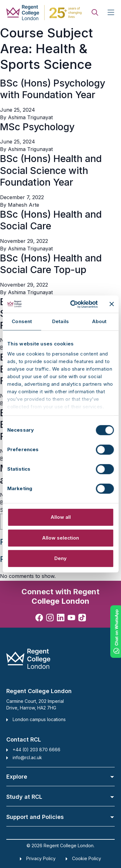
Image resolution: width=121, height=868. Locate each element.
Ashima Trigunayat (30, 117)
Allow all (61, 517)
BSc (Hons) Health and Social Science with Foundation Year (51, 170)
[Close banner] (112, 304)
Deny (61, 558)
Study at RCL (61, 797)
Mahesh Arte (24, 205)
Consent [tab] (22, 321)
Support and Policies (61, 817)
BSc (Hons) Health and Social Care (51, 220)
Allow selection (61, 538)
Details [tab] (61, 321)
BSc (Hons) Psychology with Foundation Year (53, 89)
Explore (61, 777)
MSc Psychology (37, 127)
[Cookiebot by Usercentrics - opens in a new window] (73, 304)
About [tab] (99, 321)
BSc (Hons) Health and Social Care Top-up (51, 264)
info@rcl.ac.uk (27, 757)
